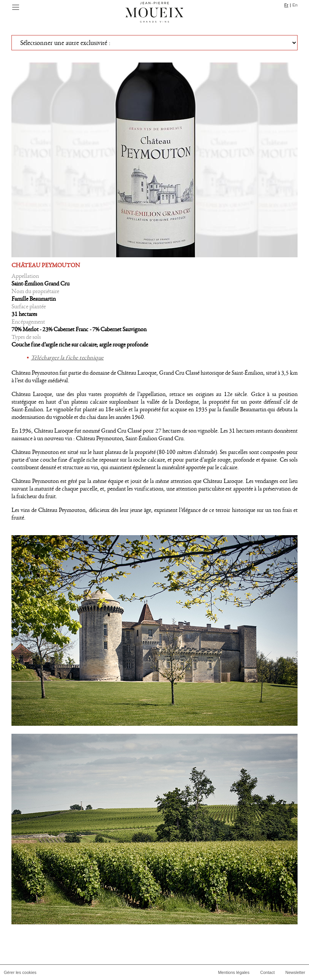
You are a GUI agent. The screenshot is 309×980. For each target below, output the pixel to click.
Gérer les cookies (20, 972)
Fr (286, 5)
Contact (267, 972)
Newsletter (295, 972)
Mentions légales (234, 972)
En (295, 5)
